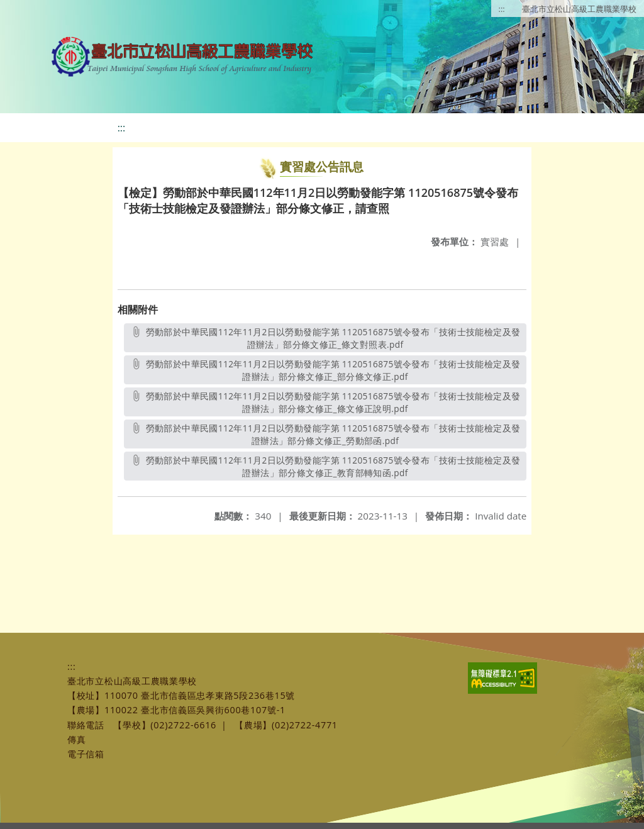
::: (502, 9)
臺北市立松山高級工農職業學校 (579, 9)
